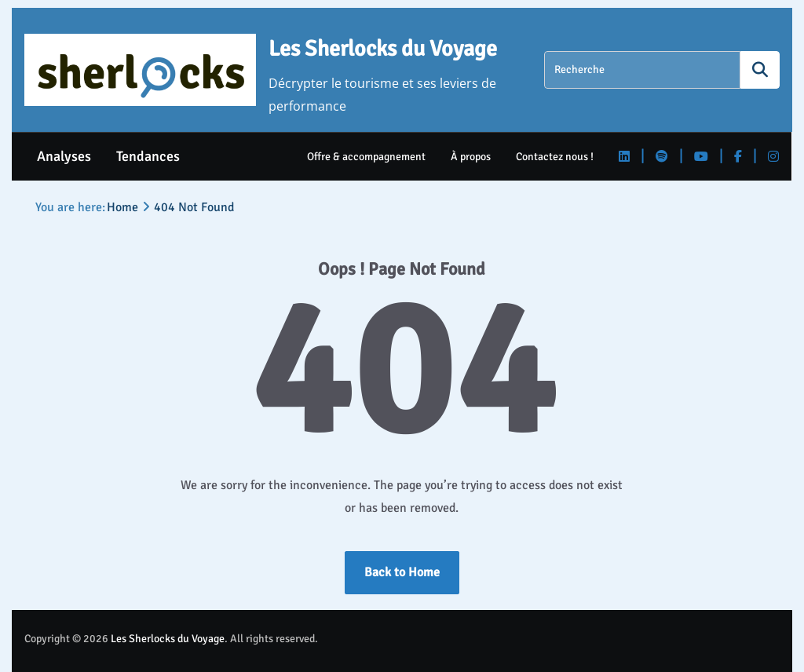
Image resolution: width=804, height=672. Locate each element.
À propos (471, 157)
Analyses (64, 156)
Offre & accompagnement (367, 157)
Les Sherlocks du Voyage (383, 49)
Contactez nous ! (555, 157)
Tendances (148, 156)
